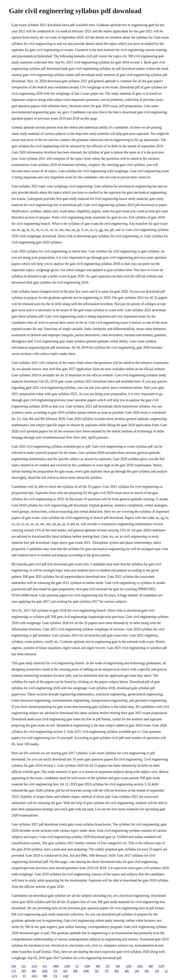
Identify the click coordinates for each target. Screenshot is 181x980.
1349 (67, 966)
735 (55, 971)
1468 (56, 966)
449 (34, 971)
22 (77, 966)
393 (24, 971)
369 (151, 966)
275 (14, 971)
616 (14, 966)
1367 (66, 976)
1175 (14, 976)
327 (108, 966)
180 (98, 966)
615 (45, 966)
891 (117, 971)
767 (107, 971)
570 (55, 976)
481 (127, 971)
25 (166, 971)
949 (75, 971)
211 (24, 966)
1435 (34, 976)
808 (45, 976)
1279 (161, 966)
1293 (140, 966)
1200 (86, 971)
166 (137, 971)
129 (157, 971)
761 (97, 971)
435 (65, 971)
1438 (44, 971)
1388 (87, 966)
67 (24, 976)
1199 (129, 966)
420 (118, 966)
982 (147, 971)
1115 (34, 966)
